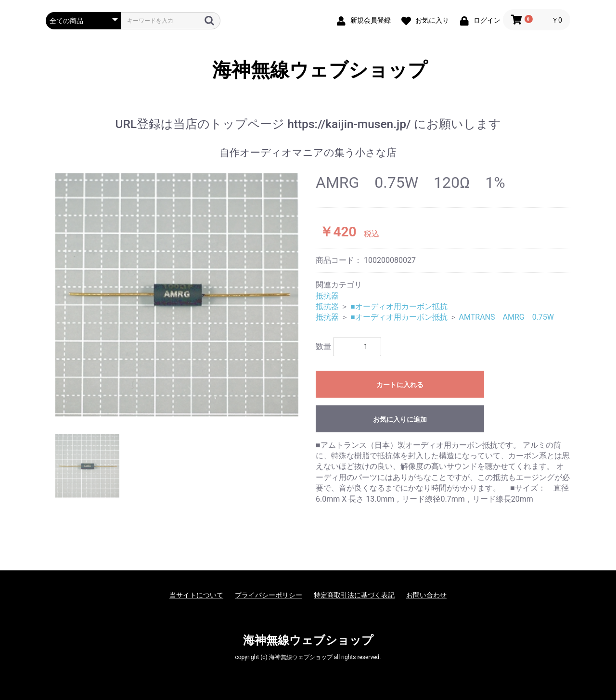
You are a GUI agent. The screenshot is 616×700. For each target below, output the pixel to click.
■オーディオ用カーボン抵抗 (399, 306)
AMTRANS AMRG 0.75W (507, 317)
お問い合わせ (426, 595)
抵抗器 (327, 296)
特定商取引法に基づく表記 (354, 595)
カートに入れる (400, 385)
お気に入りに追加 (400, 419)
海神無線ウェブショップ (308, 70)
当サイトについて (196, 595)
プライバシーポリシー (269, 595)
